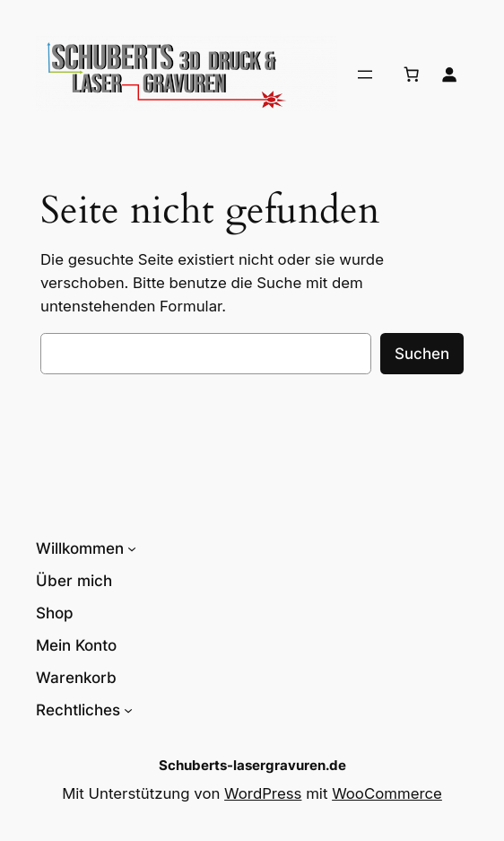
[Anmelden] (449, 74)
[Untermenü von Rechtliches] (128, 710)
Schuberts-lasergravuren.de (252, 765)
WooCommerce (387, 793)
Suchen (422, 354)
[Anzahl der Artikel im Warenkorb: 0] (412, 74)
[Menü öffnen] (365, 74)
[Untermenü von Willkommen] (132, 548)
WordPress (263, 793)
